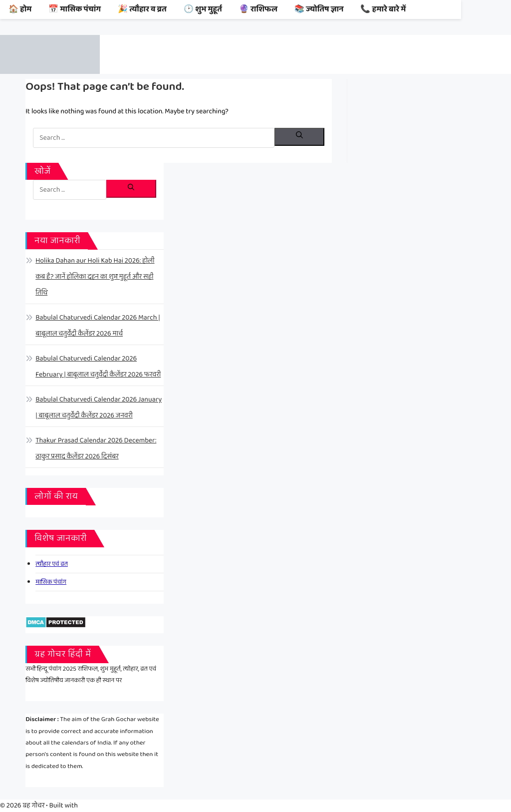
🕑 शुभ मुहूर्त (203, 9)
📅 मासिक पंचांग (75, 9)
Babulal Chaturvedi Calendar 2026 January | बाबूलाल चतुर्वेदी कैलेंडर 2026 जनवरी (99, 407)
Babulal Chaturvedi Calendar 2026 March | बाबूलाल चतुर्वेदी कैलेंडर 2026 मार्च (98, 326)
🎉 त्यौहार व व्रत (142, 9)
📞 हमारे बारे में (383, 9)
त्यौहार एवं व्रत (52, 564)
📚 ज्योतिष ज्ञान (319, 9)
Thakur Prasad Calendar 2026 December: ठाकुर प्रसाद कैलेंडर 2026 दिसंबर (96, 448)
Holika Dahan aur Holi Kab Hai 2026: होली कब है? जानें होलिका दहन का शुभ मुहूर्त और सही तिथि (95, 277)
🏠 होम (20, 9)
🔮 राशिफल (258, 9)
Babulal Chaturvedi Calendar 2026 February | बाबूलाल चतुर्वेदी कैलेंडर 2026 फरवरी (98, 367)
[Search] (299, 137)
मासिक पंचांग (51, 582)
